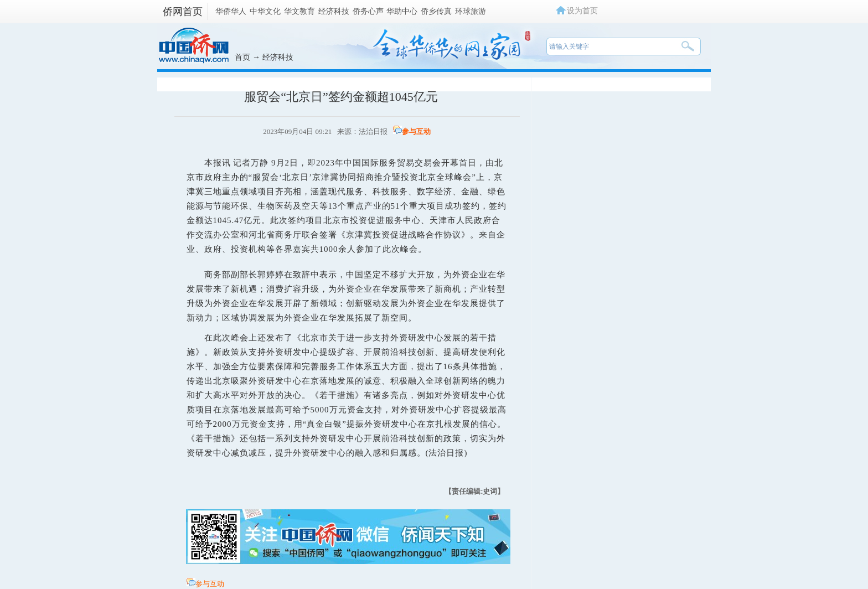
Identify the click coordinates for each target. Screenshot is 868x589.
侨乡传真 (436, 11)
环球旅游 (471, 11)
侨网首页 (183, 12)
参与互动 (416, 131)
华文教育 (299, 11)
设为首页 (582, 11)
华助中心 (402, 11)
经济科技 (334, 11)
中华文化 (265, 11)
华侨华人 (231, 11)
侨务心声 (368, 11)
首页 (242, 57)
